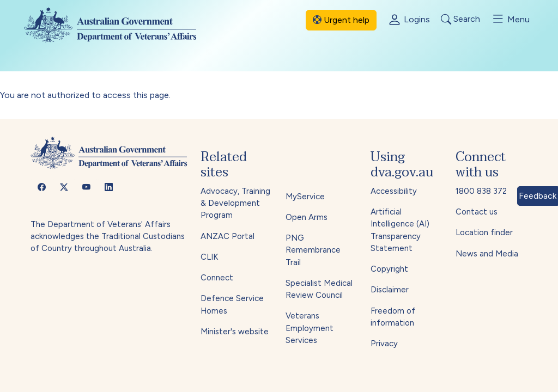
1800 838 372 (481, 191)
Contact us (477, 212)
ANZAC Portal (228, 236)
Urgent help (341, 20)
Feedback (538, 196)
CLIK (209, 257)
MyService (305, 197)
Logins (409, 20)
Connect (217, 278)
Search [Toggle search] (460, 19)
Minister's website (235, 332)
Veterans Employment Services (310, 328)
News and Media (487, 254)
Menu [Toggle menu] (510, 19)
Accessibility (394, 191)
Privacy (384, 344)
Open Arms (307, 217)
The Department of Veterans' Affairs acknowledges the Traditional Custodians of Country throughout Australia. (108, 237)
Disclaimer (390, 290)
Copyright (389, 269)
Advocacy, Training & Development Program (235, 203)
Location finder (484, 232)
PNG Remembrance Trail (313, 250)
